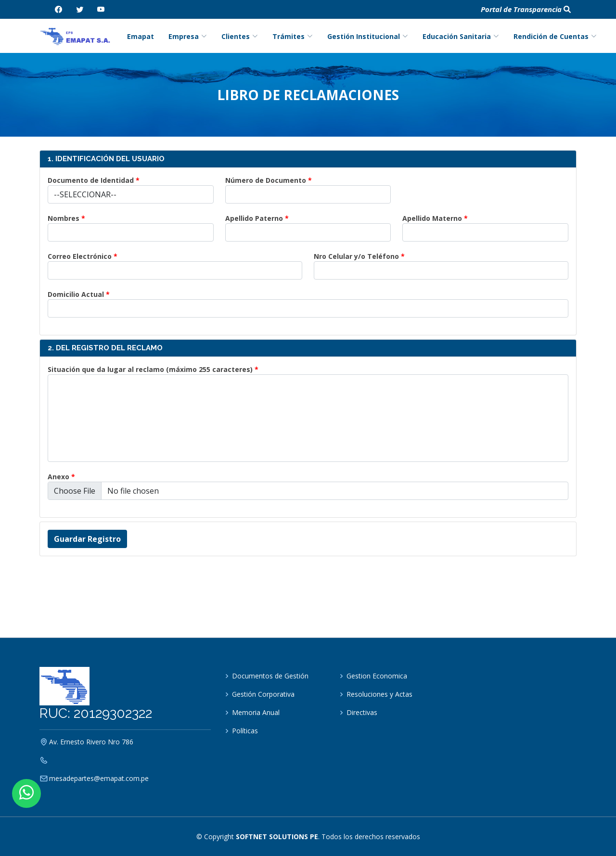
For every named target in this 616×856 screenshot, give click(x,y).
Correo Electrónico (80, 256)
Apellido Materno (432, 218)
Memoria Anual (256, 713)
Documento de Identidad (91, 180)
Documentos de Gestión (270, 676)
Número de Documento (266, 180)
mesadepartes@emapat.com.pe (99, 779)
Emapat (141, 36)
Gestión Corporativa (263, 694)
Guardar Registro (87, 539)
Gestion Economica (377, 676)
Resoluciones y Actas (379, 694)
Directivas (362, 713)
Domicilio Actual (76, 294)
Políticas (245, 731)
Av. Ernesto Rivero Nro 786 (91, 742)
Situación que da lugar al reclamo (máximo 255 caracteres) (150, 369)
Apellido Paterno (254, 218)
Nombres (64, 218)
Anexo (58, 477)
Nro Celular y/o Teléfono (356, 256)
